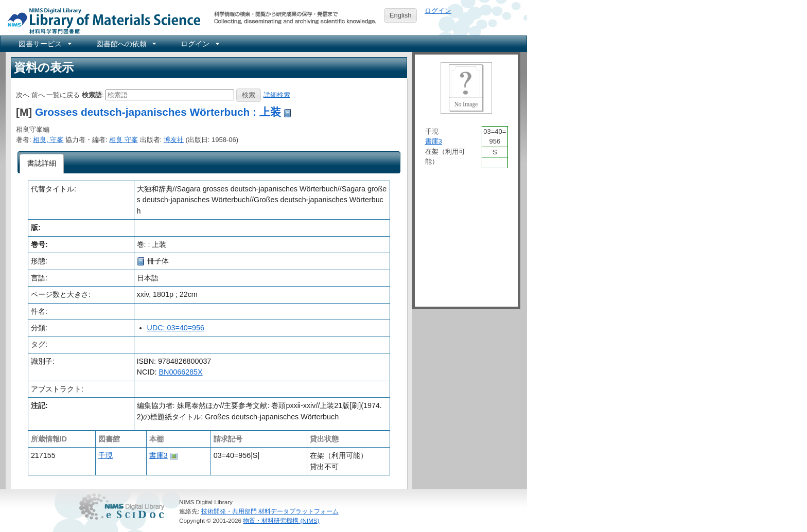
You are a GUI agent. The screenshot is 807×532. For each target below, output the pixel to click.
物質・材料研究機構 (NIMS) (281, 520)
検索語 (92, 94)
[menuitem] (44, 44)
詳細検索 (277, 94)
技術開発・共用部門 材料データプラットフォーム (270, 511)
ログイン (438, 11)
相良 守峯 (124, 140)
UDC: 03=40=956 (176, 328)
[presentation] (42, 164)
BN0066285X (181, 372)
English (401, 15)
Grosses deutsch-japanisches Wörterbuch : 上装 (158, 112)
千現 (106, 455)
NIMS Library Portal (101, 20)
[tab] (42, 164)
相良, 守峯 (48, 140)
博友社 (174, 140)
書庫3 (159, 455)
